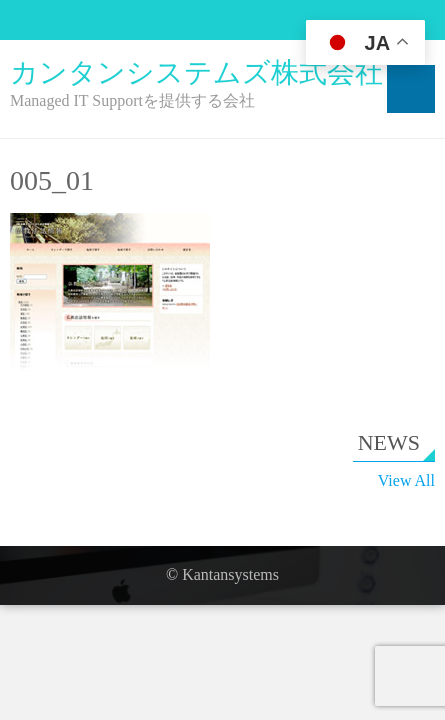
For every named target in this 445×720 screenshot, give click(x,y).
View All (406, 480)
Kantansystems (230, 574)
